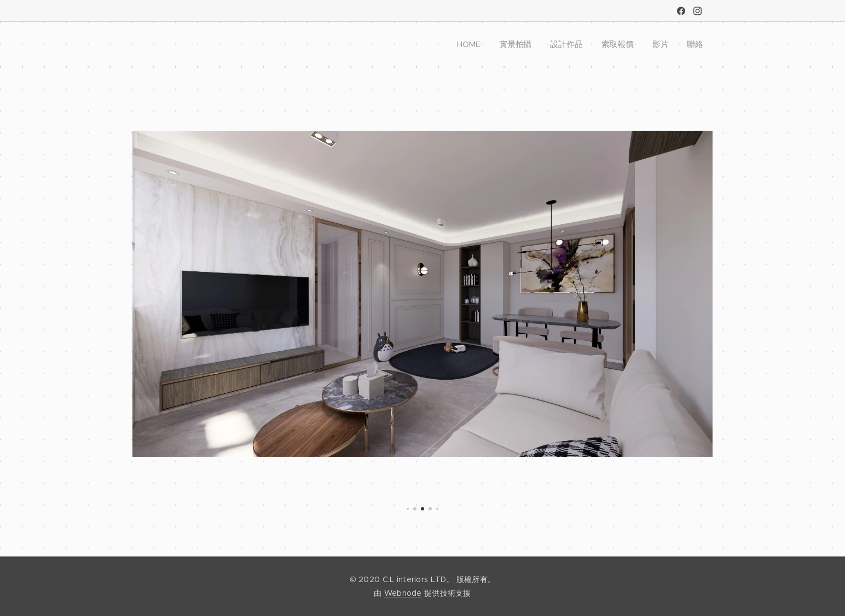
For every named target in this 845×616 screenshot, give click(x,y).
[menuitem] (473, 44)
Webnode (403, 593)
